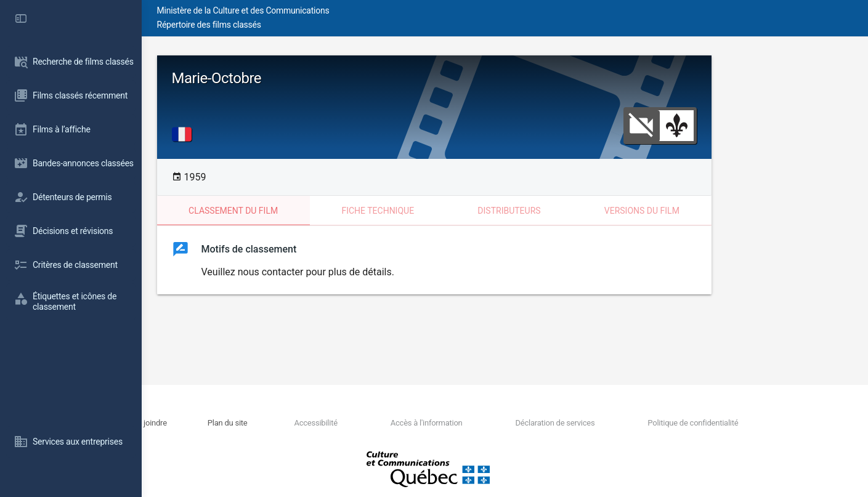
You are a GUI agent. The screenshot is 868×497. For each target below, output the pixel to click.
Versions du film (713, 211)
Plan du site (322, 423)
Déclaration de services (602, 423)
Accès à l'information (489, 423)
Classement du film (304, 211)
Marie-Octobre (288, 78)
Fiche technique (448, 211)
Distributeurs (580, 211)
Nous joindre (256, 423)
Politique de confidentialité (724, 423)
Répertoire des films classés (329, 25)
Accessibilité (394, 423)
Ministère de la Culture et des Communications (363, 10)
